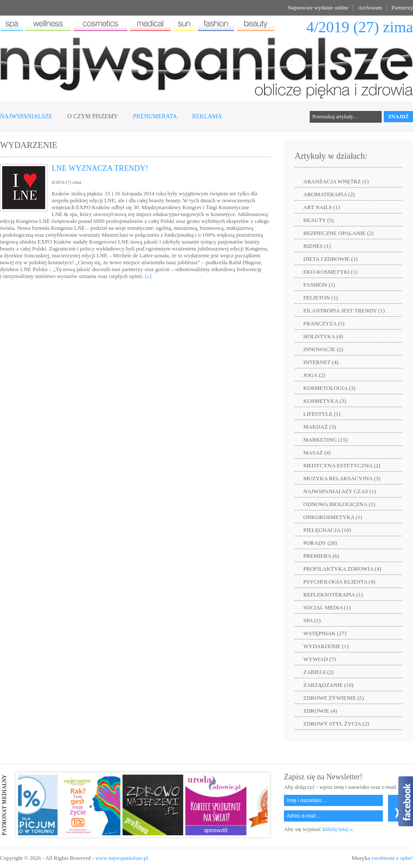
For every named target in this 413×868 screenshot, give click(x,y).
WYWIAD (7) (319, 659)
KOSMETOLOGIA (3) (329, 388)
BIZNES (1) (317, 246)
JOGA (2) (314, 375)
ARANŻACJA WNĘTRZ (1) (336, 181)
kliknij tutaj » (337, 829)
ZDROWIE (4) (320, 711)
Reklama (207, 116)
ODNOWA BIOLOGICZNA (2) (339, 504)
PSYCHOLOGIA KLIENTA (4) (339, 582)
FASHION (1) (319, 285)
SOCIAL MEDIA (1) (327, 607)
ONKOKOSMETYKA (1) (333, 517)
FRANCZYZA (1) (324, 323)
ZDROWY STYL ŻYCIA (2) (336, 724)
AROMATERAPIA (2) (329, 194)
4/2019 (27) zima (360, 27)
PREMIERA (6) (321, 556)
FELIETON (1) (321, 298)
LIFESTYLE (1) (322, 414)
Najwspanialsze (26, 116)
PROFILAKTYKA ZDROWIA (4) (342, 569)
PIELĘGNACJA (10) (327, 530)
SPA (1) (312, 620)
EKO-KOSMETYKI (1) (330, 272)
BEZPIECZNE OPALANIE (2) (338, 233)
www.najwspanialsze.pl (122, 858)
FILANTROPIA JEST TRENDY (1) (344, 310)
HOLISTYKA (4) (323, 336)
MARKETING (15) (325, 440)
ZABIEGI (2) (318, 672)
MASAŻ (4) (317, 453)
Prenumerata (155, 116)
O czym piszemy (93, 116)
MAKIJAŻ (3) (319, 427)
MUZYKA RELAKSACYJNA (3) (342, 478)
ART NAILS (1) (322, 207)
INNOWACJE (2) (323, 349)
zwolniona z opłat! (392, 858)
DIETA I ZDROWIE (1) (330, 259)
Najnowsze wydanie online (318, 8)
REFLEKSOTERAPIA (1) (333, 595)
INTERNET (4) (321, 362)
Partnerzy (402, 8)
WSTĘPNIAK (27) (325, 633)
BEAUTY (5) (319, 220)
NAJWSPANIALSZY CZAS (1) (340, 491)
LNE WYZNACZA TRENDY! (100, 168)
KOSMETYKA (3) (325, 401)
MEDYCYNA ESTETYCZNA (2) (342, 465)
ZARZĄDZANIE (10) (328, 685)
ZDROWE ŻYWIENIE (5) (334, 698)
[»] (148, 276)
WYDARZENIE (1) (326, 646)
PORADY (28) (320, 543)
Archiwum (370, 8)
